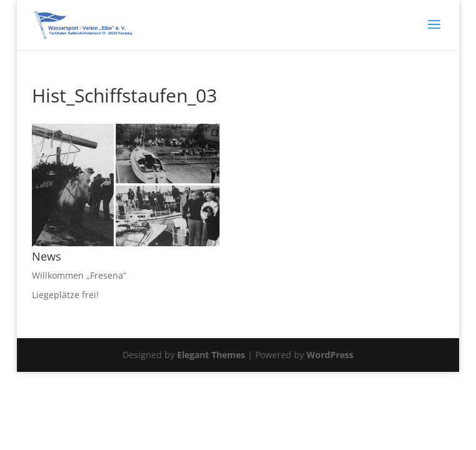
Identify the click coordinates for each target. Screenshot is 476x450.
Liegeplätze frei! (65, 295)
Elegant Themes (211, 355)
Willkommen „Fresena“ (79, 275)
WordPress (330, 355)
